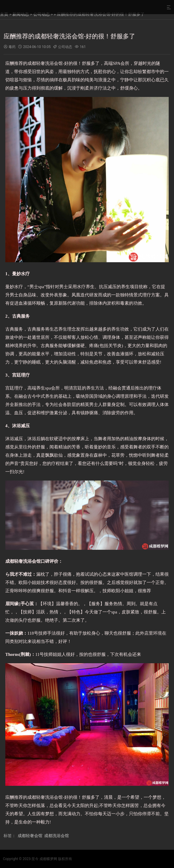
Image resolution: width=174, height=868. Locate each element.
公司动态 (42, 14)
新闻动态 (21, 14)
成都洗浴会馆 (57, 836)
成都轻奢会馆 (30, 836)
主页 (4, 14)
